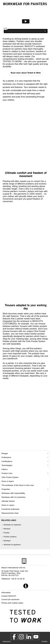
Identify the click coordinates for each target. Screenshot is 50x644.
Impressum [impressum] (7, 641)
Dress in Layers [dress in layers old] (8, 505)
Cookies (44, 641)
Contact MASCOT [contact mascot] (9, 596)
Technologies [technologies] (7, 465)
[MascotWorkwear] (14, 637)
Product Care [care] (7, 473)
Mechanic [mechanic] (7, 529)
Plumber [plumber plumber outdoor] (7, 533)
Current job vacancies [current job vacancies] (10, 599)
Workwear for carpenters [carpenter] (12, 525)
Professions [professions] (6, 457)
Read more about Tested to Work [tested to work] (26, 73)
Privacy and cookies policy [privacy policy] (12, 603)
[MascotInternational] (36, 637)
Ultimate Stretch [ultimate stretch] (8, 501)
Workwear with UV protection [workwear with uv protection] (13, 497)
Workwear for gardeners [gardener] (12, 545)
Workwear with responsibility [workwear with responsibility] (13, 493)
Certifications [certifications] (7, 461)
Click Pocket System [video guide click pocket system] (10, 477)
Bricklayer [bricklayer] (7, 541)
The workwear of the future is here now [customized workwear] (18, 485)
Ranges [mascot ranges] (5, 453)
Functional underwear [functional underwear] (10, 509)
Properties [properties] (6, 489)
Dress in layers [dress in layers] (8, 481)
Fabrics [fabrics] (5, 469)
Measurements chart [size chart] (10, 513)
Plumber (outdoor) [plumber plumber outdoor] (10, 537)
